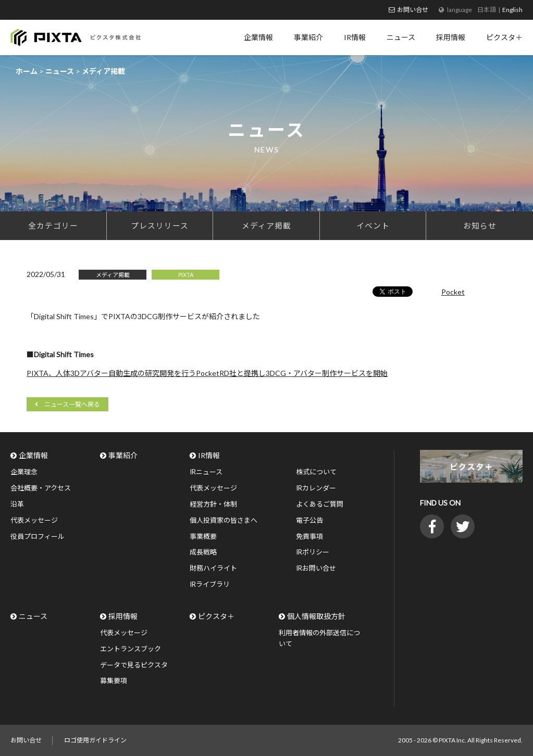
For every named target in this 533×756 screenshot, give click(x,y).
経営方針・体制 (213, 504)
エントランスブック (131, 649)
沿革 (17, 504)
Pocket (453, 292)
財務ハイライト (213, 568)
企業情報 (33, 455)
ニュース (33, 616)
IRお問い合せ (316, 568)
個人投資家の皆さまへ (224, 520)
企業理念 (24, 472)
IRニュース (206, 472)
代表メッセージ (34, 520)
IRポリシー (313, 552)
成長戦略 (203, 552)
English (512, 10)
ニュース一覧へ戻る (72, 404)
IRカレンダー (316, 488)
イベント (373, 225)
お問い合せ (413, 10)
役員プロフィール (38, 536)
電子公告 (309, 520)
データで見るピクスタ (134, 665)
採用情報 (123, 616)
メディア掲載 (266, 225)
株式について (316, 472)
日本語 (487, 10)
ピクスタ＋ (216, 616)
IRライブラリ (210, 584)
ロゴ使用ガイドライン (95, 740)
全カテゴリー (53, 225)
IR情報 (209, 455)
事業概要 (203, 536)
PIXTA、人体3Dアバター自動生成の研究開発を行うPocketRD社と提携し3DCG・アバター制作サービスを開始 (207, 373)
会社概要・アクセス (41, 488)
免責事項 (309, 536)
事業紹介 (123, 455)
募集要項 (114, 681)
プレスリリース (160, 225)
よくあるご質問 (320, 504)
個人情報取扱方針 (316, 616)
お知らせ (480, 225)
